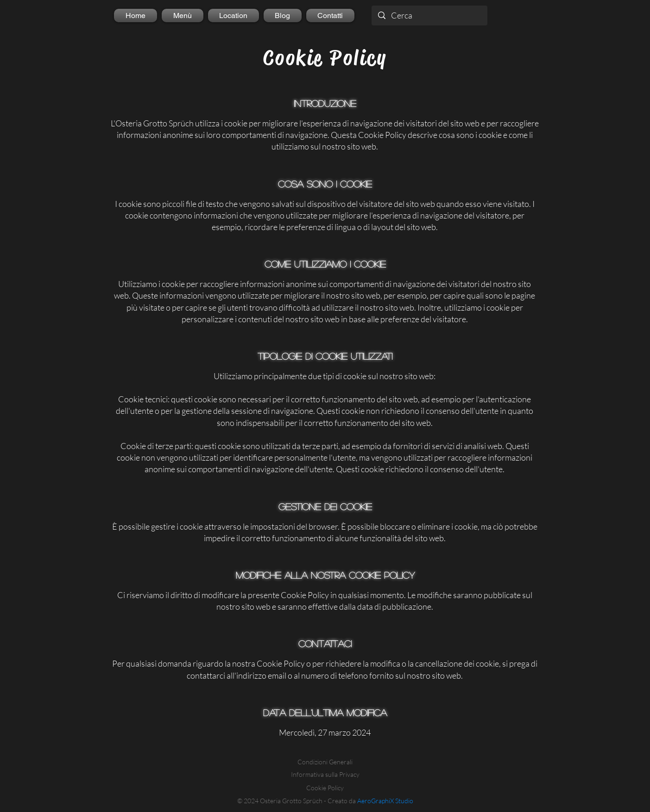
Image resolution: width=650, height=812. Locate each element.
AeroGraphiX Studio (385, 801)
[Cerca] (429, 16)
